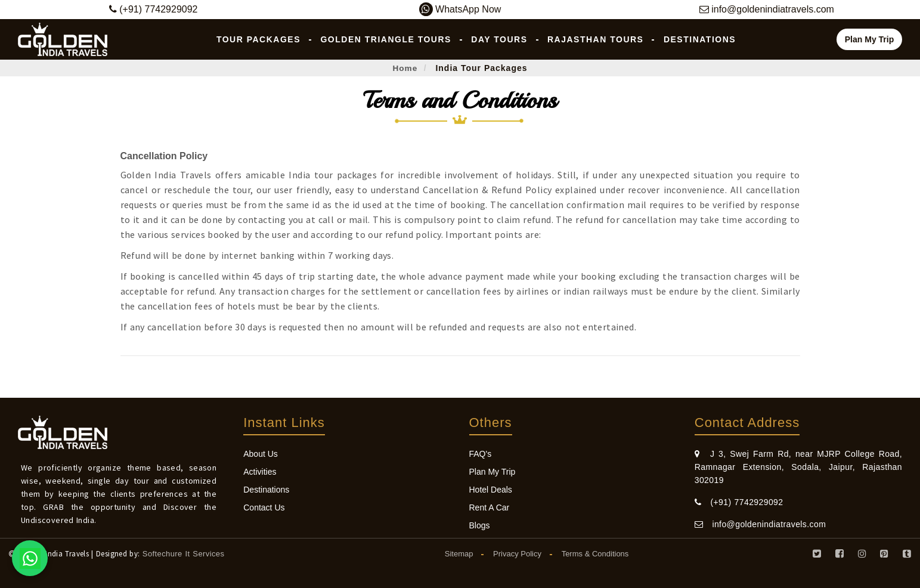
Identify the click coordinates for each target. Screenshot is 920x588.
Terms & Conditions (595, 554)
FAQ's (481, 454)
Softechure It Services (184, 554)
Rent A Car (490, 507)
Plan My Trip (869, 39)
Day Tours (499, 39)
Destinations (700, 39)
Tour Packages (258, 39)
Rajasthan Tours (595, 39)
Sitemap (459, 554)
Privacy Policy (517, 554)
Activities (260, 472)
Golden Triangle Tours (385, 39)
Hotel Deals (491, 490)
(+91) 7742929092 (739, 502)
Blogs (480, 525)
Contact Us (264, 507)
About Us (261, 454)
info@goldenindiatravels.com (760, 524)
